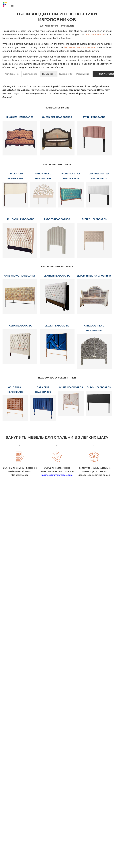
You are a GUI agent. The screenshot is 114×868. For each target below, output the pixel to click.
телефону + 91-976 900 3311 (55, 471)
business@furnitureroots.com (57, 475)
